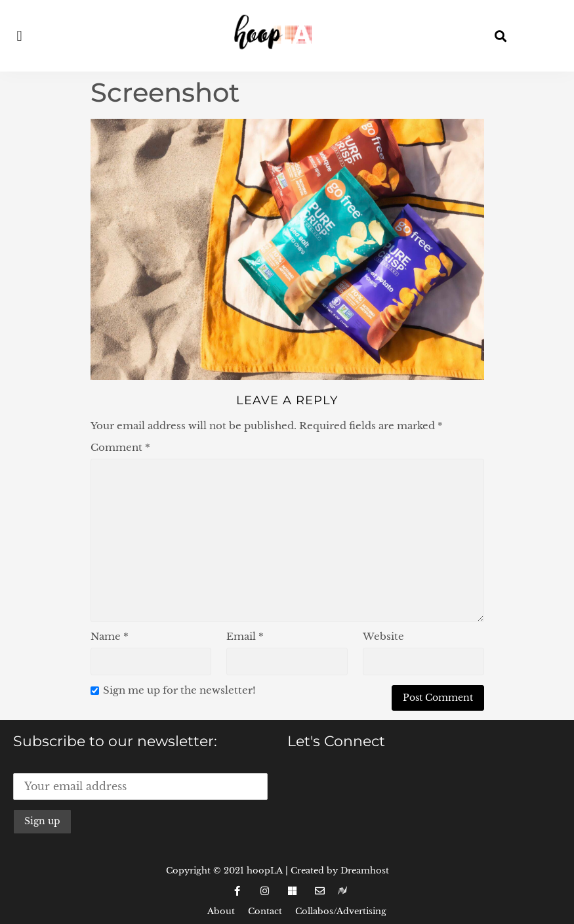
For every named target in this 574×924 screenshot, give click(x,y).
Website (383, 636)
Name (110, 636)
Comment (120, 447)
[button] (19, 36)
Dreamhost (365, 871)
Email (245, 636)
